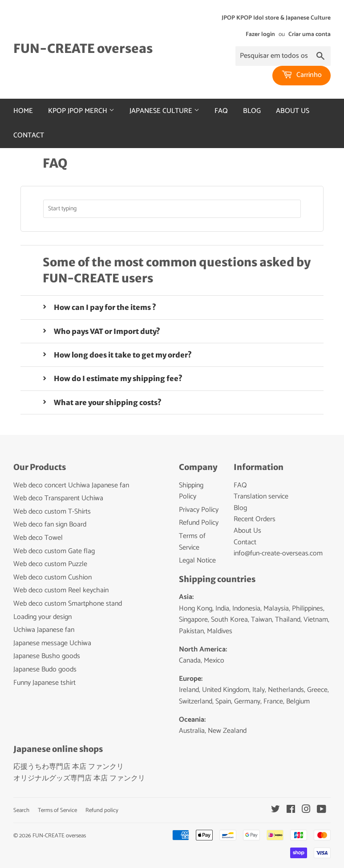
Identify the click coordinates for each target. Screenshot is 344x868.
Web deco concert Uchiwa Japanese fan (71, 485)
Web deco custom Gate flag (54, 551)
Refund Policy (199, 523)
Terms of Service (192, 542)
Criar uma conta (310, 34)
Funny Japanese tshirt (45, 683)
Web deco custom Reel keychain (61, 590)
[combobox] (172, 209)
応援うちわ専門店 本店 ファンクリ (69, 767)
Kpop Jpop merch (81, 111)
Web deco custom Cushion (53, 577)
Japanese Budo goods (45, 669)
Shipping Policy (191, 491)
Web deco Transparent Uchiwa (58, 498)
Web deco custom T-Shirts (52, 512)
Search (21, 810)
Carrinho (302, 75)
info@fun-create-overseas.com (278, 553)
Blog (252, 111)
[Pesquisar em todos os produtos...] (283, 56)
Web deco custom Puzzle (50, 564)
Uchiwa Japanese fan (44, 630)
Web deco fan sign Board (50, 524)
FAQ (221, 111)
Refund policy (102, 810)
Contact (29, 135)
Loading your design (42, 617)
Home (23, 111)
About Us (293, 111)
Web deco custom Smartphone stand (68, 604)
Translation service (261, 496)
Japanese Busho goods (47, 656)
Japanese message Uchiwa (52, 643)
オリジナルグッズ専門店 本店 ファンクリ (79, 778)
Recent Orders (255, 519)
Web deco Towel (38, 538)
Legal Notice (197, 561)
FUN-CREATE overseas (83, 49)
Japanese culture (164, 111)
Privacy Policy (199, 510)
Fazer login (260, 34)
